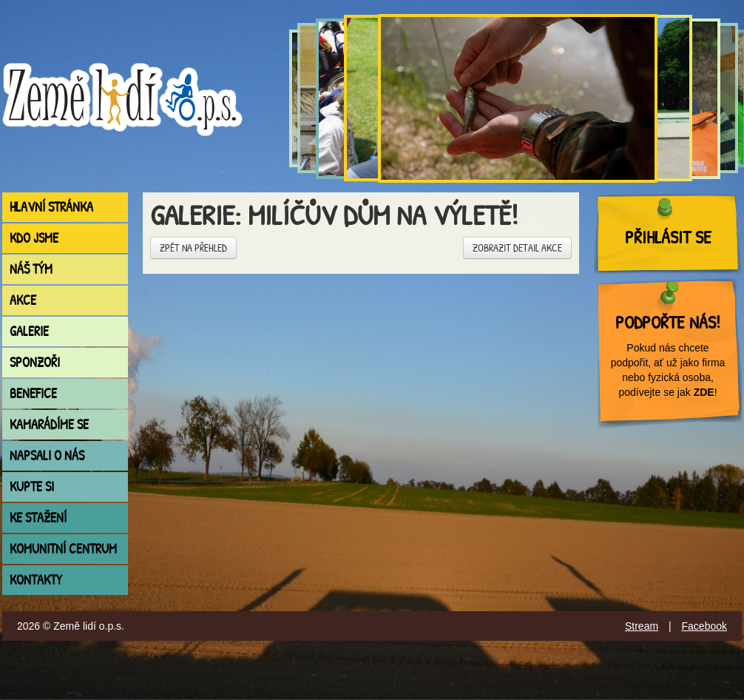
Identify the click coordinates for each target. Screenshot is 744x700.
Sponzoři (35, 362)
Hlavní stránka (51, 207)
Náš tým (31, 269)
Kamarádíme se (49, 424)
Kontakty (36, 580)
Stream (642, 626)
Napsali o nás (47, 455)
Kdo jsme (34, 238)
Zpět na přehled (193, 248)
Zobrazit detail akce (517, 248)
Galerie (29, 331)
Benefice (33, 393)
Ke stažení (38, 518)
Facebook (704, 626)
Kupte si (32, 487)
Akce (23, 300)
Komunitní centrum (63, 549)
